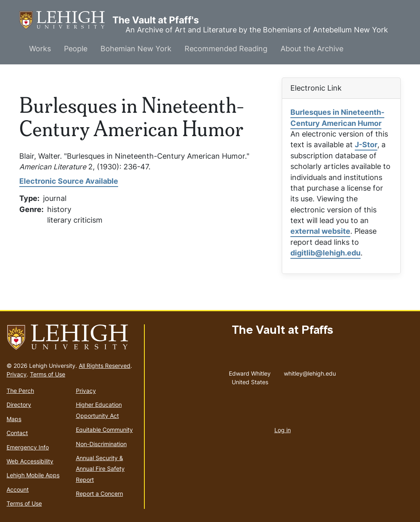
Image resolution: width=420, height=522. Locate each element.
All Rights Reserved (105, 366)
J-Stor (366, 145)
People (76, 49)
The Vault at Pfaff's (66, 20)
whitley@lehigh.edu (310, 372)
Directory (19, 405)
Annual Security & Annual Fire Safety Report (100, 469)
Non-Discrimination (101, 444)
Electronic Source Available (69, 181)
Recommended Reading (226, 49)
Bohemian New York (136, 49)
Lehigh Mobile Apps (33, 475)
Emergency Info (28, 447)
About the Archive (312, 49)
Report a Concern (99, 494)
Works (40, 49)
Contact (17, 433)
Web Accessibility (30, 461)
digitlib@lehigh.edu (325, 253)
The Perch (20, 391)
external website (320, 231)
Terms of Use (48, 374)
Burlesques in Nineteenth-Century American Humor (337, 117)
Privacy (17, 374)
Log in (283, 430)
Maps (14, 419)
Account (18, 489)
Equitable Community (104, 430)
